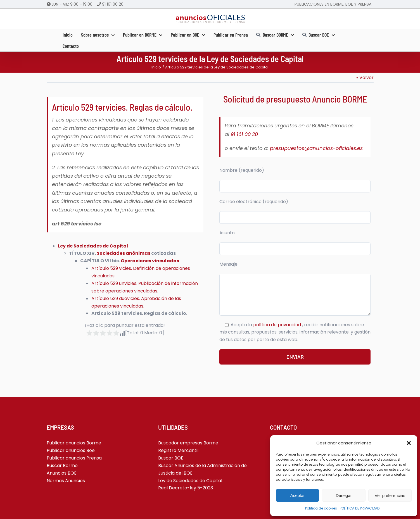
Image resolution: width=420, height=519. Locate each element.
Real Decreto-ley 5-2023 (186, 488)
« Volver (365, 78)
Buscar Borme (62, 466)
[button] (409, 443)
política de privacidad (278, 325)
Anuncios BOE (62, 473)
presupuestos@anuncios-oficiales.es (316, 148)
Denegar (344, 495)
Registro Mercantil (178, 450)
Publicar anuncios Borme (74, 443)
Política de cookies (321, 508)
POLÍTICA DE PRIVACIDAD (360, 508)
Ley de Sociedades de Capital (93, 246)
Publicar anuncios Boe (71, 450)
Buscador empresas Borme (188, 443)
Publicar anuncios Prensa (74, 458)
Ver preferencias (390, 495)
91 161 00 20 (113, 4)
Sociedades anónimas (124, 253)
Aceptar (298, 495)
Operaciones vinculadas (150, 261)
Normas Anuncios (66, 481)
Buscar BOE (171, 458)
